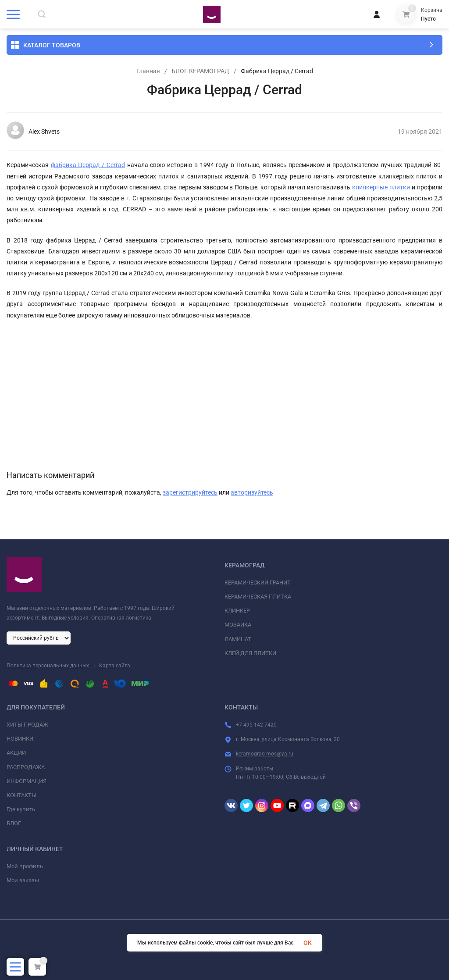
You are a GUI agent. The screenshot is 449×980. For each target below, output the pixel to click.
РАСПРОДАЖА (26, 767)
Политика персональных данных (48, 666)
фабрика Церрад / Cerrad (88, 165)
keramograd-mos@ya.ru (265, 754)
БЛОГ (14, 823)
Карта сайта (115, 666)
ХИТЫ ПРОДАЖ (27, 725)
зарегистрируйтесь (190, 492)
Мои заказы (23, 880)
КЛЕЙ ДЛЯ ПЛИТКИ (250, 653)
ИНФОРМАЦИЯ (27, 781)
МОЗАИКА (238, 625)
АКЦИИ (16, 753)
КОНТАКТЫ (21, 795)
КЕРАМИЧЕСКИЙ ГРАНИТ (258, 583)
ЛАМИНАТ (238, 639)
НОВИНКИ (20, 739)
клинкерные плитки (381, 187)
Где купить (21, 809)
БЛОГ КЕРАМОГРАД (200, 71)
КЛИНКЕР (237, 611)
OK (308, 943)
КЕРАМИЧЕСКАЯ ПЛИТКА (258, 597)
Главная (148, 71)
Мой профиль (25, 866)
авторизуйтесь (252, 492)
